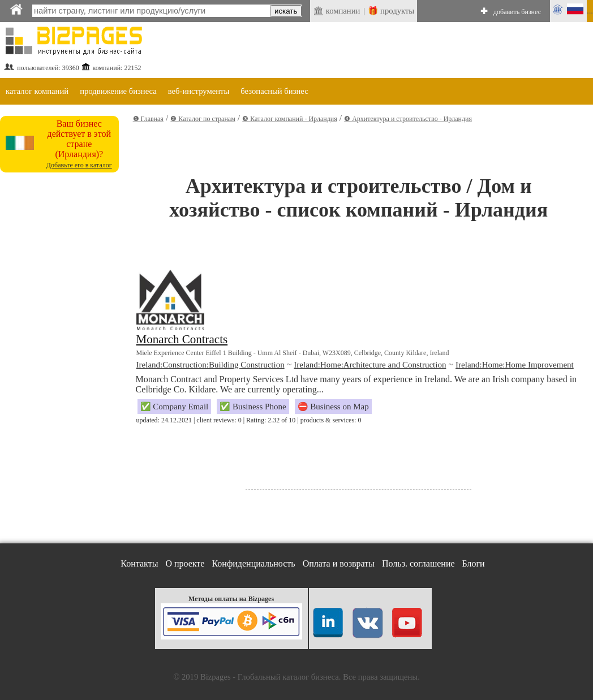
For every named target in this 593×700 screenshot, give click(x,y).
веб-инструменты (199, 91)
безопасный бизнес (274, 91)
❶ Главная (148, 119)
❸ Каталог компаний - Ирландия (289, 119)
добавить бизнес (517, 12)
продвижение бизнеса (118, 91)
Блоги (474, 563)
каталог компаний (37, 91)
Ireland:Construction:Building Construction (210, 365)
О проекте (185, 563)
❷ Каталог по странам (203, 119)
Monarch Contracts (182, 339)
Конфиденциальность (253, 563)
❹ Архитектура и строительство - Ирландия (408, 119)
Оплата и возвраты (339, 563)
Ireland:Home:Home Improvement (515, 365)
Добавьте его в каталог (79, 165)
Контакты (139, 563)
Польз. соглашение (418, 563)
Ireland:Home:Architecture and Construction (370, 365)
